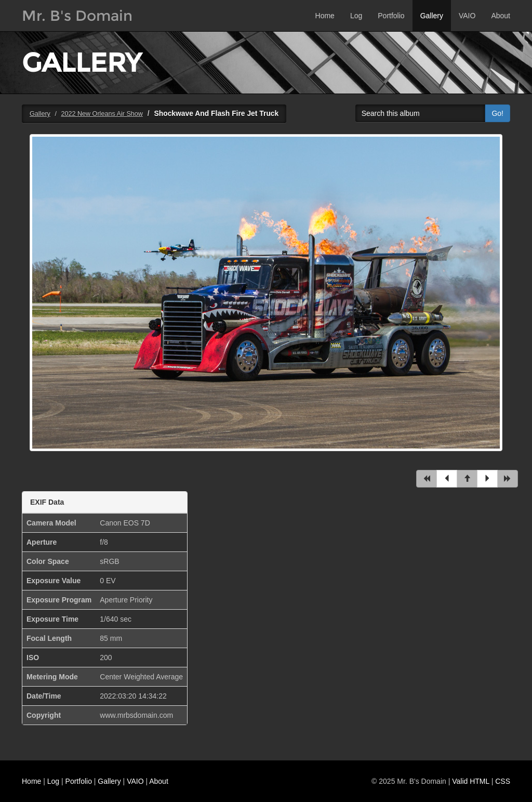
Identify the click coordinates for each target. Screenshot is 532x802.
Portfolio (391, 16)
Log (356, 16)
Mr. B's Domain (77, 16)
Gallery (432, 16)
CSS (503, 781)
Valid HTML (471, 781)
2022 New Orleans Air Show (102, 114)
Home (325, 16)
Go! (497, 113)
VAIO (467, 16)
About (501, 16)
